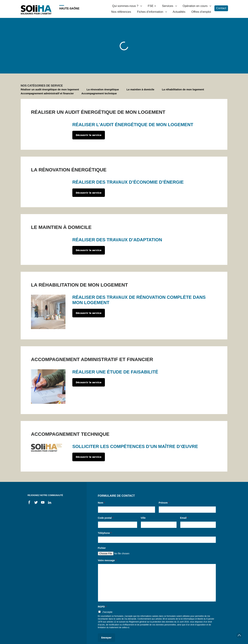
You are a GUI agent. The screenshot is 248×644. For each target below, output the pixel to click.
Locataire (165, 69)
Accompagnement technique (99, 93)
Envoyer (106, 637)
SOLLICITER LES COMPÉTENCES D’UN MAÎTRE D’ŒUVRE (135, 446)
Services (167, 6)
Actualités (179, 12)
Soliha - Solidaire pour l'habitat (36, 10)
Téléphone (105, 533)
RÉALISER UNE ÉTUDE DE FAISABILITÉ (115, 372)
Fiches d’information (150, 12)
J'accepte (107, 612)
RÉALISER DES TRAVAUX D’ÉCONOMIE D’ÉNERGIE (128, 182)
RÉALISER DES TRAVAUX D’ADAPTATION (117, 240)
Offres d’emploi (201, 12)
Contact (221, 8)
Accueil (23, 25)
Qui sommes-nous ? (125, 6)
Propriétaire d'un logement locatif (131, 69)
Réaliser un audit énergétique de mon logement (50, 89)
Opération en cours (195, 6)
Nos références (121, 12)
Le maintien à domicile (140, 89)
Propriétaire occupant (91, 69)
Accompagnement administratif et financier (47, 93)
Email (184, 518)
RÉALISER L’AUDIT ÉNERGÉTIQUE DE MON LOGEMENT (133, 125)
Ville (143, 518)
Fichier (102, 548)
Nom (101, 503)
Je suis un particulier (42, 25)
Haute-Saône (69, 9)
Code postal (105, 518)
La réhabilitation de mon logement (183, 89)
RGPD (102, 607)
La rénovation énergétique (103, 89)
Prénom (164, 503)
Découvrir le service (89, 135)
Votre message (107, 560)
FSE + (152, 6)
